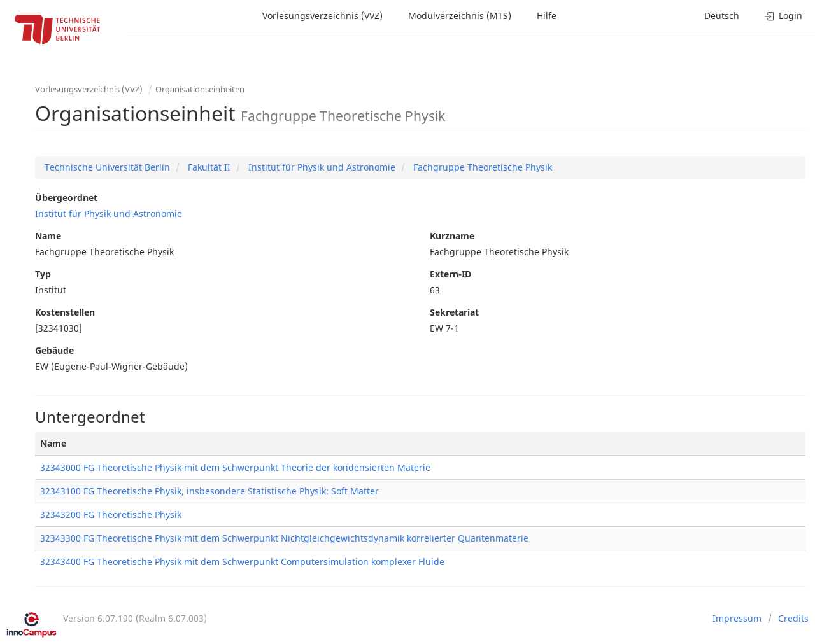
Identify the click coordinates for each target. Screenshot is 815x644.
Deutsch (722, 16)
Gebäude (54, 350)
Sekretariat (454, 312)
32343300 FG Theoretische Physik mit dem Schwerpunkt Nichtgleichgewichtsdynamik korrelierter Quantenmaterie (284, 538)
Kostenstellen (65, 312)
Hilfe (547, 16)
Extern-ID (450, 274)
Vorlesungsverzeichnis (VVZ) (322, 16)
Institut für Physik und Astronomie (321, 167)
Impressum (737, 618)
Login (783, 16)
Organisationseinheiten (200, 89)
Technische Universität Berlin (107, 167)
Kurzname (452, 236)
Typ (43, 274)
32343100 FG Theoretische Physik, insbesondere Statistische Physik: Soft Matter (209, 491)
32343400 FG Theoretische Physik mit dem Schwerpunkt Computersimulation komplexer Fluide (242, 562)
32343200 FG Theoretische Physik (111, 514)
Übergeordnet (66, 198)
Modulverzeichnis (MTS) (460, 16)
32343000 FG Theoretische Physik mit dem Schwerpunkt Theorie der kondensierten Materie (235, 467)
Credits (793, 618)
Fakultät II (208, 167)
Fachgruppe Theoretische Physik (481, 167)
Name (48, 236)
